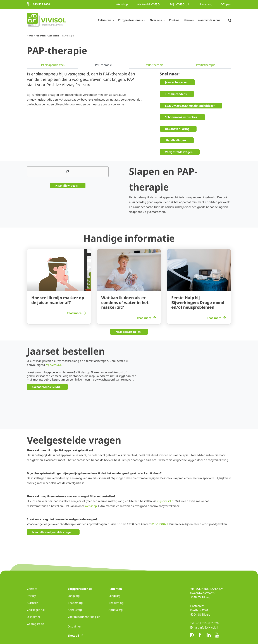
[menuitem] (52, 65)
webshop (91, 482)
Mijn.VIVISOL (54, 365)
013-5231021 (160, 500)
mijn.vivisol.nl (165, 477)
